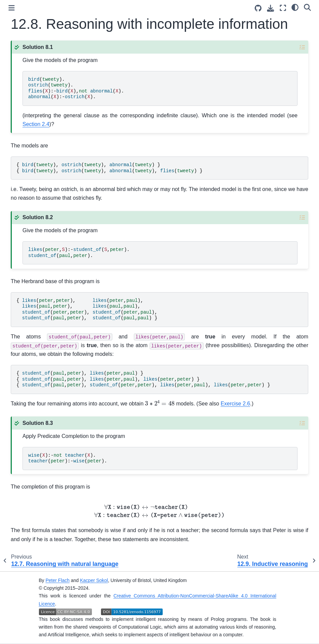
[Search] (307, 7)
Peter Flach (58, 580)
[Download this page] (271, 8)
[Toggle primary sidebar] (12, 8)
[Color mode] (295, 7)
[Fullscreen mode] (283, 8)
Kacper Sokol (94, 580)
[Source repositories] (258, 8)
